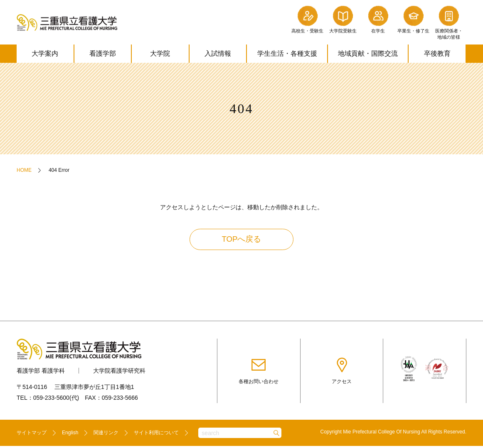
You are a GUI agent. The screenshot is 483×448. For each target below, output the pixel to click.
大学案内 (45, 53)
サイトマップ (32, 435)
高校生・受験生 (307, 19)
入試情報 (218, 53)
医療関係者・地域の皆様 (449, 22)
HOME (24, 170)
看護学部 (103, 53)
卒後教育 (437, 53)
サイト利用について (156, 435)
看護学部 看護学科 (41, 372)
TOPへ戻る (242, 240)
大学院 (160, 53)
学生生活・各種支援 (287, 53)
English (70, 435)
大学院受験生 (343, 19)
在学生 (378, 19)
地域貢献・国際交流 (368, 53)
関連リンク (106, 435)
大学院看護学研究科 (119, 372)
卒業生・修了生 (413, 19)
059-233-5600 (51, 399)
